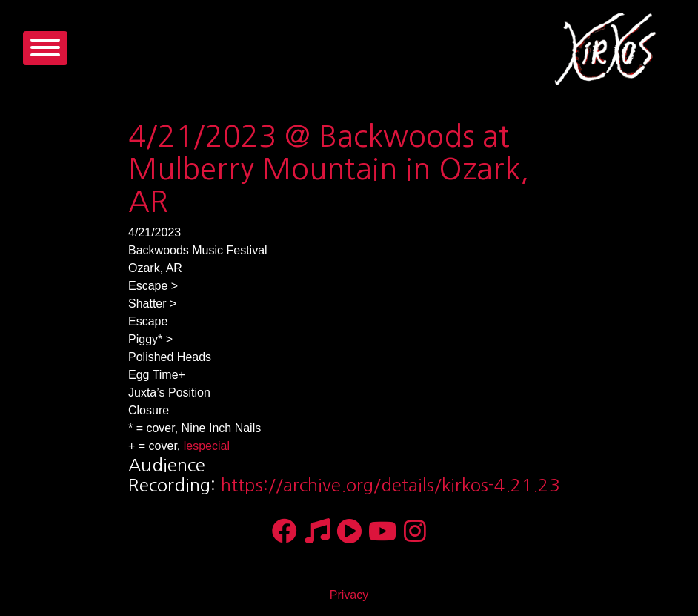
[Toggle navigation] (45, 48)
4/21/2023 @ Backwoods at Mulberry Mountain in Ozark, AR (329, 169)
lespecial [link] (207, 446)
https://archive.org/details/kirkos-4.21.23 (390, 485)
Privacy (349, 595)
